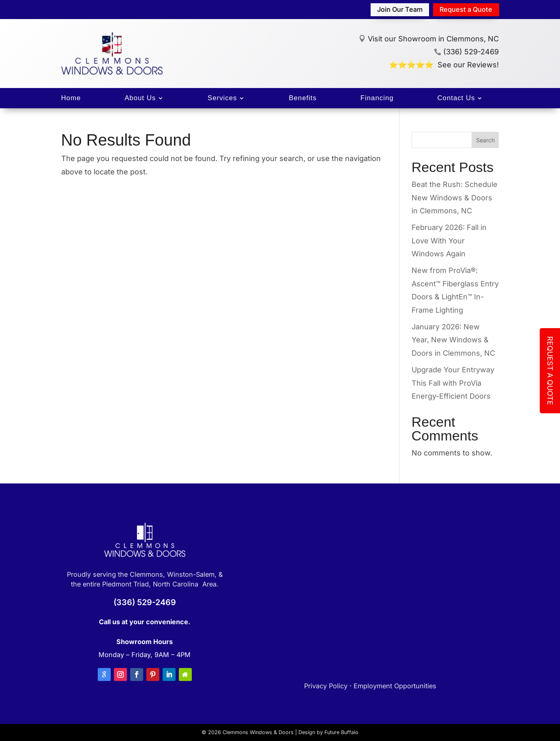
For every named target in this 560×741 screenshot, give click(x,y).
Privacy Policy (326, 686)
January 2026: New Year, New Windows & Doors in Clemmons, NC (453, 340)
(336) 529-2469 (466, 52)
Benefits (303, 99)
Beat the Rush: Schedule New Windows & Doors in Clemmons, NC (455, 198)
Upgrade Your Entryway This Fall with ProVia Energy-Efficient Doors (453, 383)
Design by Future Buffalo (328, 732)
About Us (140, 99)
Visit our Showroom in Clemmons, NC (433, 39)
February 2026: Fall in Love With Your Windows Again (449, 241)
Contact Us (456, 99)
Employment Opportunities (395, 686)
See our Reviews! (468, 65)
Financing (377, 99)
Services (222, 99)
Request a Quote (466, 9)
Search (485, 140)
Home (71, 99)
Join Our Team (400, 9)
